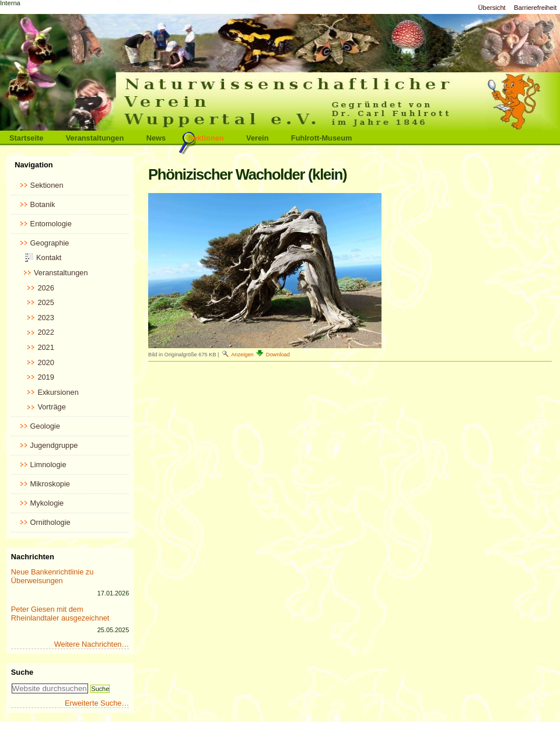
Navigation (34, 165)
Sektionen (206, 138)
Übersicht (491, 8)
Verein (257, 138)
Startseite (26, 138)
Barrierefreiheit (535, 8)
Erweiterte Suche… (97, 703)
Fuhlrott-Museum (322, 138)
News (156, 138)
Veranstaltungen (95, 138)
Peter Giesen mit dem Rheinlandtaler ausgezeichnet (60, 614)
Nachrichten (33, 557)
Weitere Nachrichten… (92, 644)
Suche (22, 672)
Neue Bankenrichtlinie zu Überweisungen (52, 576)
